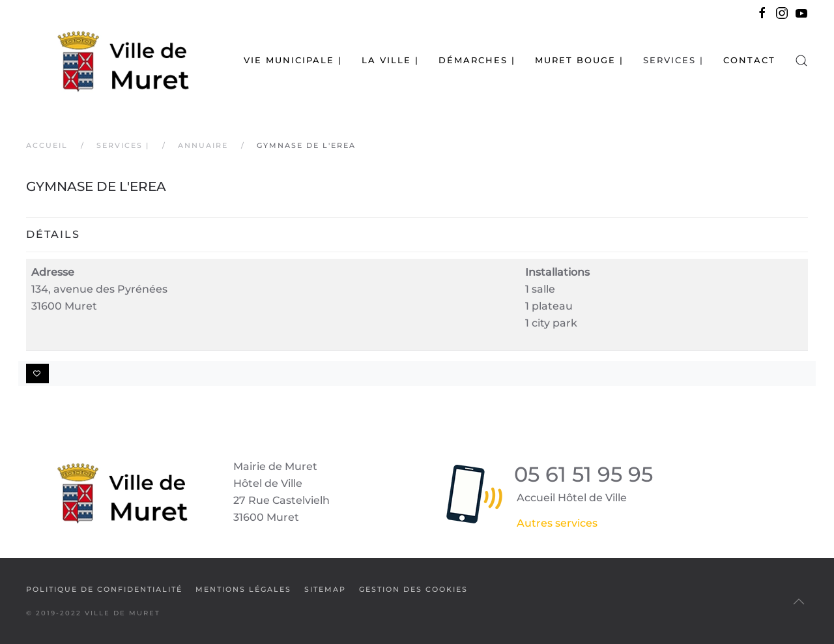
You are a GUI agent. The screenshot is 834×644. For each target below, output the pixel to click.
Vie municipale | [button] (293, 60)
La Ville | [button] (390, 60)
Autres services (557, 523)
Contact (749, 60)
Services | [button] (673, 60)
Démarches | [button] (477, 60)
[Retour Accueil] (108, 60)
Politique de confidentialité (104, 589)
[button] (801, 60)
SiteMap (325, 589)
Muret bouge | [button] (579, 60)
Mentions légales (243, 589)
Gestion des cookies (413, 589)
